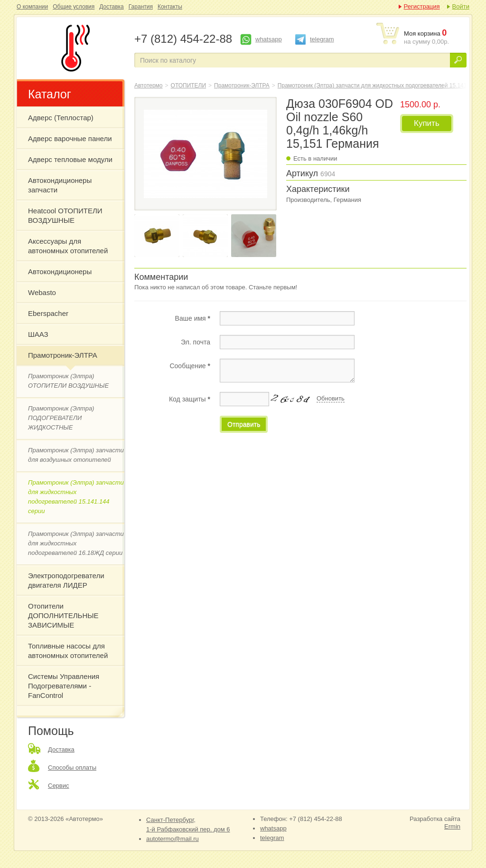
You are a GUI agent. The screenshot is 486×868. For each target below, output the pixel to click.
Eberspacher (48, 313)
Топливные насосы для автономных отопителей (68, 651)
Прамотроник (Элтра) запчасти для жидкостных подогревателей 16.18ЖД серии (76, 543)
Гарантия (141, 7)
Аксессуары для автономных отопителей (68, 246)
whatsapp (269, 39)
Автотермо (149, 86)
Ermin (452, 826)
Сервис (59, 786)
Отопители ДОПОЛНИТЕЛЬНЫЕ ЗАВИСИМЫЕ (63, 615)
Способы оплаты (72, 768)
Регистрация (422, 6)
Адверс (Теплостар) (61, 118)
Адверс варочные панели (70, 138)
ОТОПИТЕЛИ (189, 86)
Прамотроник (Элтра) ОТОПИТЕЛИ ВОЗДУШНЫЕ (68, 381)
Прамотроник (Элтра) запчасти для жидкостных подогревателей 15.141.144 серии (76, 497)
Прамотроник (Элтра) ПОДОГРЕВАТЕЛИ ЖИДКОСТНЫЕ (61, 418)
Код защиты (190, 399)
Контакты (170, 7)
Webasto (42, 292)
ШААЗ (38, 334)
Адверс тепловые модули (70, 159)
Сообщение (190, 366)
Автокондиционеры (60, 272)
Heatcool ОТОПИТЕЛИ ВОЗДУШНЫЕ (65, 215)
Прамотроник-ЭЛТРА (63, 355)
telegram (322, 39)
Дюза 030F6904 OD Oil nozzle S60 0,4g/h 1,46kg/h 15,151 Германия (74, 48)
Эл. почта (196, 342)
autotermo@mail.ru (173, 839)
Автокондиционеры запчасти (60, 185)
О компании (32, 7)
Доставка (112, 7)
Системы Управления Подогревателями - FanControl (64, 686)
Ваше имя (193, 318)
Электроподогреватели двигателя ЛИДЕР (66, 580)
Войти (461, 6)
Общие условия (74, 7)
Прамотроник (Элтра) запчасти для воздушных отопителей (76, 455)
